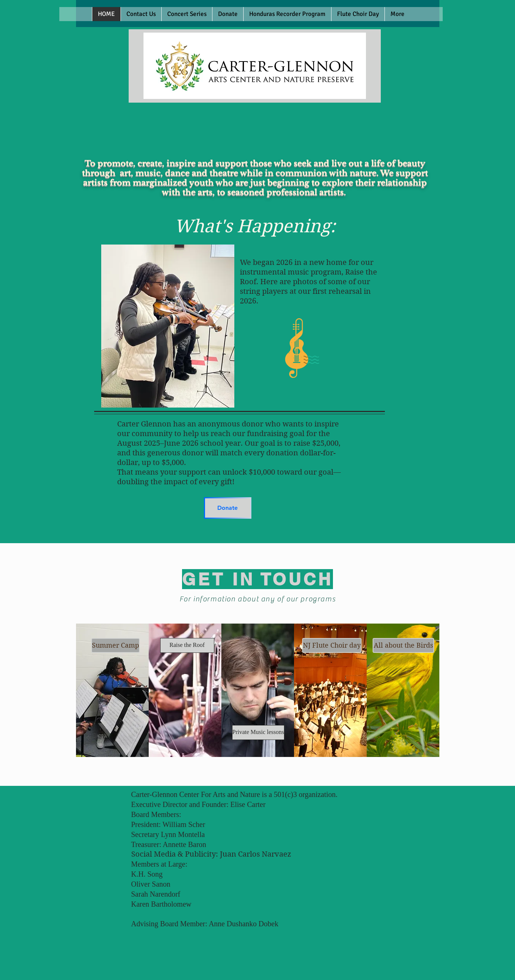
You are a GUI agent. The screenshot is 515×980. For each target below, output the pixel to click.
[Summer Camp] (115, 645)
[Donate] (228, 508)
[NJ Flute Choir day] (332, 645)
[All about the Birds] (403, 645)
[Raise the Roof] (187, 645)
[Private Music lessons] (258, 732)
